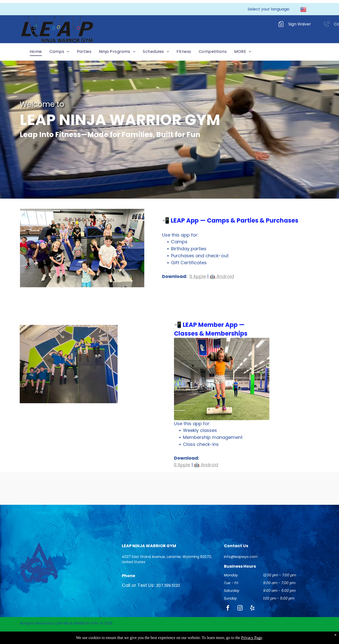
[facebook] (228, 609)
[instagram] (240, 609)
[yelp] (252, 609)
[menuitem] (36, 52)
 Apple (198, 276)
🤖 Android (222, 276)
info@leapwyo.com (241, 557)
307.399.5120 (168, 585)
